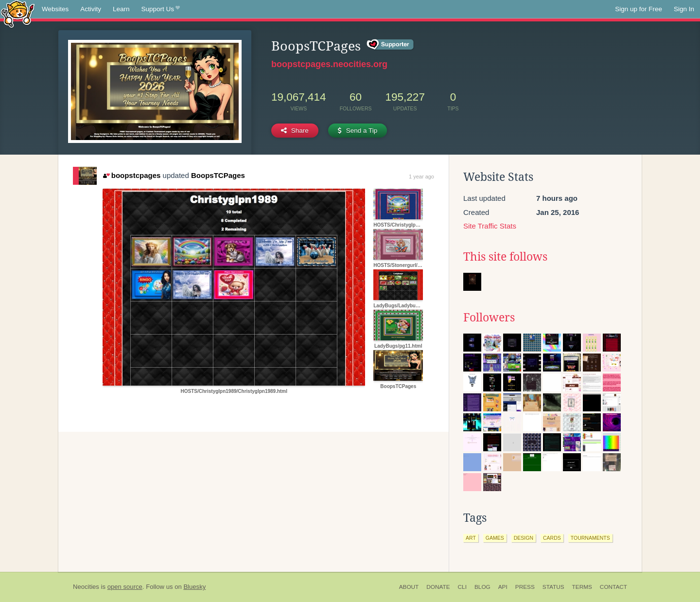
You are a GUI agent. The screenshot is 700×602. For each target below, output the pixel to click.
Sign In (684, 9)
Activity (91, 9)
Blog (482, 587)
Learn (121, 9)
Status (553, 587)
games (495, 538)
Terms (582, 587)
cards (552, 538)
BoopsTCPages (218, 175)
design (524, 538)
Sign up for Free (639, 9)
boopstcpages (132, 175)
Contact (613, 587)
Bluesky (194, 587)
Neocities (86, 587)
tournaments (590, 538)
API (503, 587)
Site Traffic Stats (490, 226)
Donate (438, 587)
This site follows (505, 257)
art (471, 538)
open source (125, 587)
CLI (462, 587)
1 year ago (421, 177)
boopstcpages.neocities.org (329, 64)
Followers (489, 318)
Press (525, 587)
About (409, 587)
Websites (55, 9)
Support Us (161, 9)
